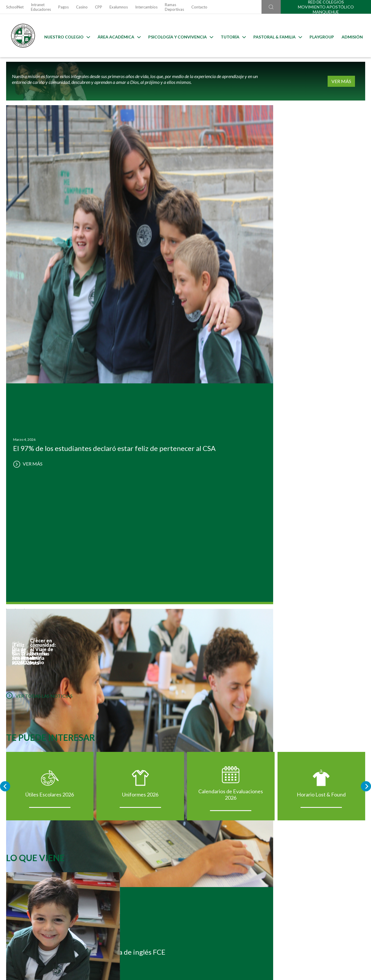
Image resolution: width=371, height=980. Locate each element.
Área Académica (118, 36)
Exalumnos (119, 7)
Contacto (199, 7)
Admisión (351, 36)
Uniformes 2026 (140, 447)
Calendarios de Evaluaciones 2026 (231, 447)
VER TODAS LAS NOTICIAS (39, 339)
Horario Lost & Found (321, 447)
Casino (82, 7)
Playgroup (320, 36)
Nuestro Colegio (66, 36)
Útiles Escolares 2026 (50, 447)
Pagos (63, 7)
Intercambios (146, 7)
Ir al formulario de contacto (109, 949)
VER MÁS (347, 81)
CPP (99, 7)
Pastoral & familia (276, 36)
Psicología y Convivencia (179, 36)
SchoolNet (15, 7)
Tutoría (232, 36)
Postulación (62, 784)
